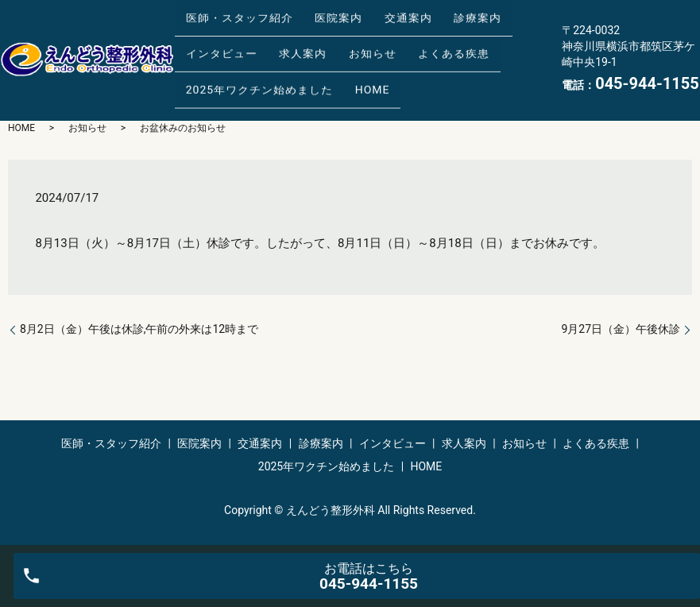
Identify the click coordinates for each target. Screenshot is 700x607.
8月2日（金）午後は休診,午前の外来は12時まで (139, 329)
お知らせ (346, 47)
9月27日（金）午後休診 (621, 329)
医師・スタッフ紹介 (234, 21)
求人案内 (287, 47)
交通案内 (381, 21)
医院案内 (323, 21)
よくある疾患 (416, 47)
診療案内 (440, 21)
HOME (357, 72)
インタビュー (216, 47)
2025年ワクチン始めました (254, 72)
